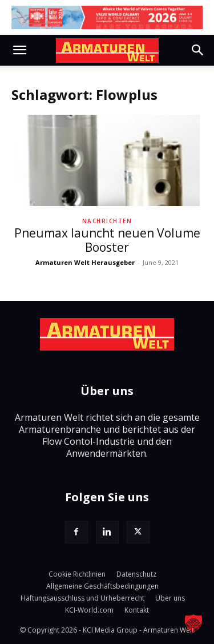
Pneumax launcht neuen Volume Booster (107, 240)
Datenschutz (136, 574)
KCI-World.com (89, 610)
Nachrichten (107, 221)
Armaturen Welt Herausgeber (85, 262)
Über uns (170, 598)
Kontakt (137, 610)
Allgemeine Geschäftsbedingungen (102, 586)
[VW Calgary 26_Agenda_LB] (107, 17)
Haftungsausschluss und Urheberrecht (82, 598)
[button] (19, 50)
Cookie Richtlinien (77, 574)
